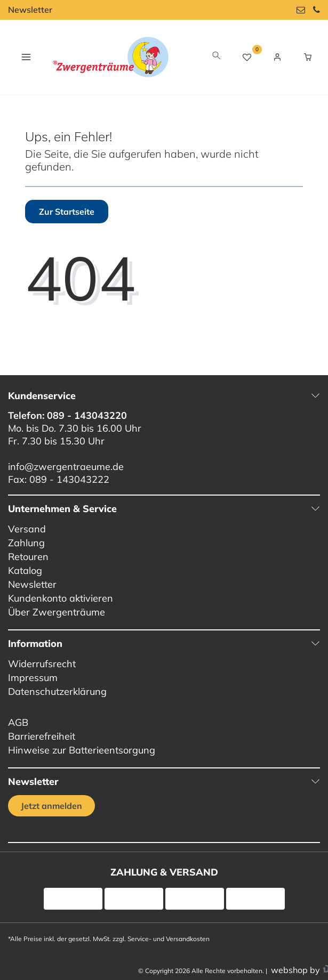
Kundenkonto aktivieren (61, 598)
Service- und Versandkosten (169, 939)
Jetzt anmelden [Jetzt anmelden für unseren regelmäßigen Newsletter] (51, 806)
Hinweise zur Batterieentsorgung (82, 750)
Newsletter (30, 10)
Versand (27, 529)
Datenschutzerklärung (57, 691)
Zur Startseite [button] (67, 212)
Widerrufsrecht (42, 664)
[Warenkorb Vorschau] (308, 57)
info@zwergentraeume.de (66, 467)
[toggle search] (216, 57)
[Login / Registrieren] (277, 57)
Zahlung (26, 543)
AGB (18, 722)
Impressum (33, 678)
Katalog (25, 570)
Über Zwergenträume (57, 612)
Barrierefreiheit (42, 736)
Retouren (28, 557)
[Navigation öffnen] (26, 57)
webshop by (294, 970)
